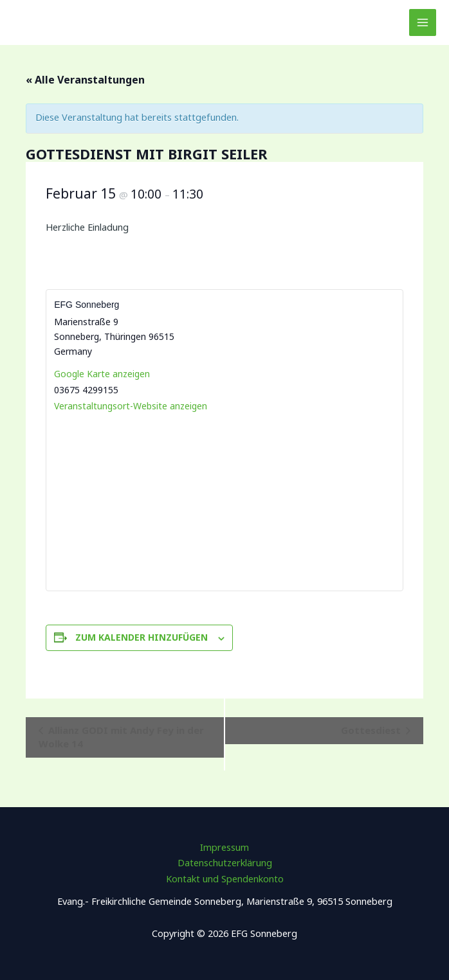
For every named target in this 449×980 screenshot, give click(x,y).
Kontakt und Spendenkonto (225, 878)
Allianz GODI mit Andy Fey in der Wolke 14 (121, 737)
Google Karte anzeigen (102, 374)
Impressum (225, 847)
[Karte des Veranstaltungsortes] (225, 501)
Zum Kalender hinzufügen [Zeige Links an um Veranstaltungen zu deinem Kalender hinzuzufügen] (142, 637)
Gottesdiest (372, 730)
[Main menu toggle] (423, 22)
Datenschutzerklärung (225, 862)
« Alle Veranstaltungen (85, 80)
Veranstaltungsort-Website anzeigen (131, 406)
